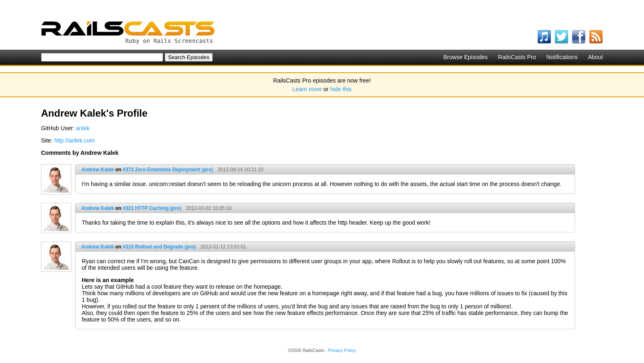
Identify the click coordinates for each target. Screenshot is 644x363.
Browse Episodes (465, 57)
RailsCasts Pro (517, 57)
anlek (83, 128)
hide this (341, 89)
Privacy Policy (342, 350)
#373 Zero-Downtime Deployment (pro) (168, 170)
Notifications (562, 57)
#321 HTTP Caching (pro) (152, 208)
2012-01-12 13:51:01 (223, 247)
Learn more (307, 89)
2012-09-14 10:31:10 (240, 170)
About (595, 57)
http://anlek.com (75, 140)
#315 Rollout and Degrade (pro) (159, 247)
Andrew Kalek (98, 170)
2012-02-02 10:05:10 (209, 208)
